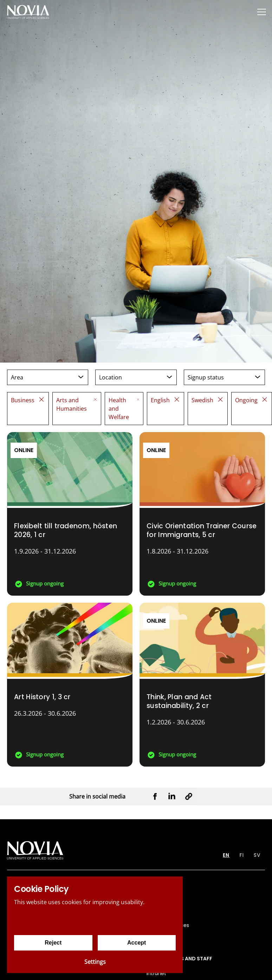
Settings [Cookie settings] (95, 962)
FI (242, 855)
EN (226, 855)
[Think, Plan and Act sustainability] (202, 685)
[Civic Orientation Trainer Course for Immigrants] (202, 514)
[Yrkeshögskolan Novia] (28, 12)
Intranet (156, 973)
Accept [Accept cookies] (137, 943)
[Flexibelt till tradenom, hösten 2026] (70, 514)
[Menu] (261, 12)
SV (257, 855)
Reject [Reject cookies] (53, 943)
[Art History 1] (70, 685)
